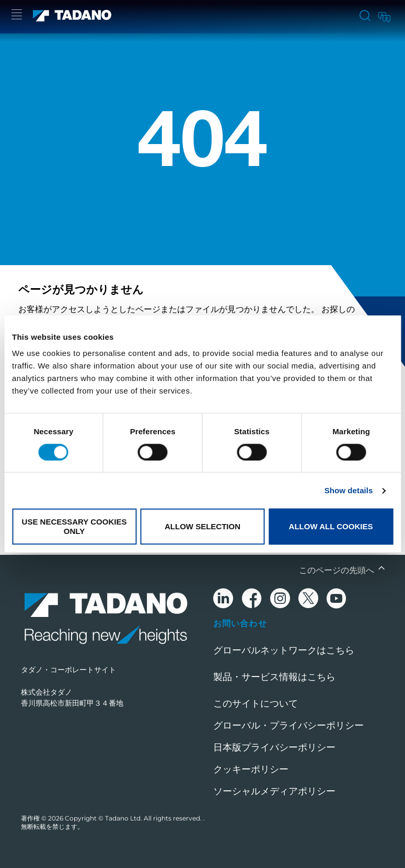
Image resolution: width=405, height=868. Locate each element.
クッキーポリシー (251, 769)
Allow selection (202, 526)
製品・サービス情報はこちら (274, 677)
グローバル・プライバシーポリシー (288, 726)
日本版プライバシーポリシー (274, 747)
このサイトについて (256, 704)
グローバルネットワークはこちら (284, 650)
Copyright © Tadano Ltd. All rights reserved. (134, 818)
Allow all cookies (331, 526)
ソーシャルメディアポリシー (274, 791)
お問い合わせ (240, 623)
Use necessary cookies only (74, 527)
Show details (349, 490)
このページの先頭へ (338, 570)
